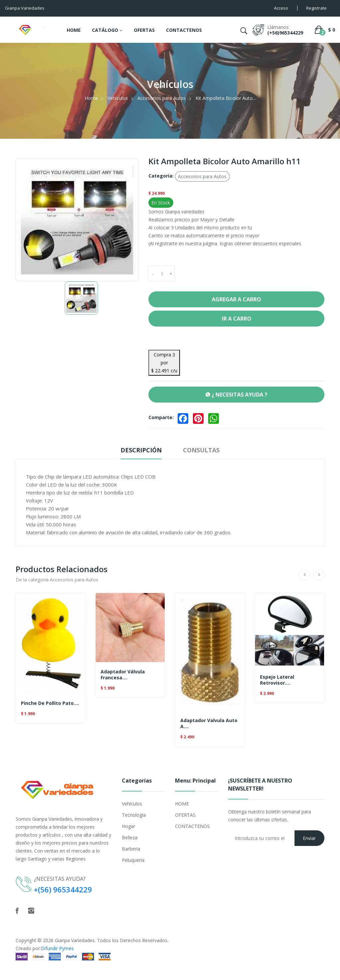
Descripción (141, 450)
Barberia (131, 849)
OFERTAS (144, 30)
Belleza (130, 837)
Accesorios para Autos (162, 98)
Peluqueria (133, 860)
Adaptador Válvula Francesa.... (123, 675)
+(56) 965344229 (63, 889)
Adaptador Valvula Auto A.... (209, 723)
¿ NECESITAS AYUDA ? (236, 395)
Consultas (201, 450)
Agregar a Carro (236, 299)
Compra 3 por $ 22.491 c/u (164, 363)
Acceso (281, 8)
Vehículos (118, 98)
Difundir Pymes (57, 948)
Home (91, 98)
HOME (74, 30)
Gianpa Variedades (75, 940)
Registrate (316, 8)
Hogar (128, 826)
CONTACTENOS (184, 30)
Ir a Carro (237, 319)
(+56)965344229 (285, 33)
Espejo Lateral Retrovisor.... (277, 680)
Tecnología (134, 815)
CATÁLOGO (107, 31)
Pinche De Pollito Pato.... (50, 703)
